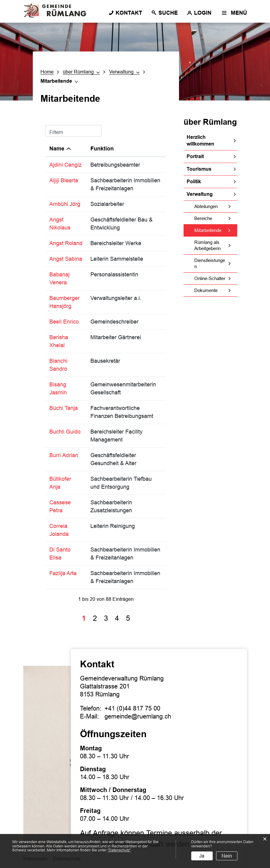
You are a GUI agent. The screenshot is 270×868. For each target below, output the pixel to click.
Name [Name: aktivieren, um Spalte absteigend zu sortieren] (57, 149)
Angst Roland (66, 243)
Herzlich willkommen (200, 140)
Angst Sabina (66, 259)
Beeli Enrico (64, 322)
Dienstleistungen (210, 263)
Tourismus (199, 169)
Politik (194, 182)
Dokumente (206, 290)
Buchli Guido (65, 432)
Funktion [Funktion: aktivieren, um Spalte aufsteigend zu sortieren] (102, 149)
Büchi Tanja (64, 408)
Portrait (195, 156)
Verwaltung (200, 194)
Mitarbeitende (216, 230)
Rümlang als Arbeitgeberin (207, 245)
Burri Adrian (64, 455)
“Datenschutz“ (119, 850)
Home (47, 72)
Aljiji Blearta (64, 180)
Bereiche (203, 218)
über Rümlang (210, 122)
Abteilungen (206, 206)
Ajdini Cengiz (65, 165)
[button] (81, 72)
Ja (202, 856)
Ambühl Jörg (65, 204)
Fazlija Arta (63, 573)
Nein (227, 856)
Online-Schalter (210, 278)
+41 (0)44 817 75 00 (132, 708)
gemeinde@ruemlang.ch (138, 716)
